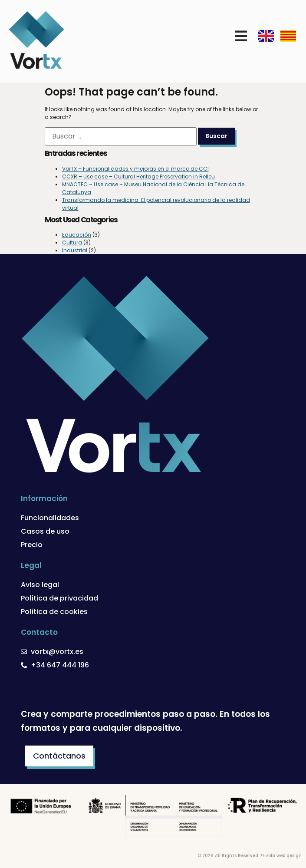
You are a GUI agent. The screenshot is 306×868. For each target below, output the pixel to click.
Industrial (75, 250)
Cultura (72, 243)
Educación (77, 235)
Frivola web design (281, 856)
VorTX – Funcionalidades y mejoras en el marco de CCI (135, 169)
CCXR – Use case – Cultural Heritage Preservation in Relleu (138, 177)
